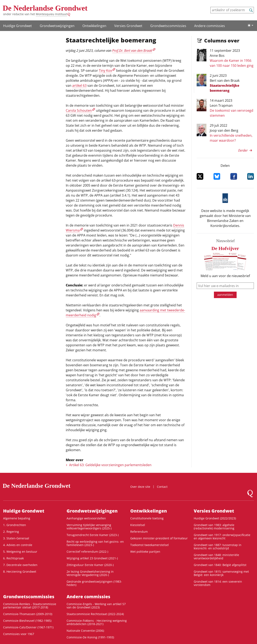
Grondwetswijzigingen (57, 26)
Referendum (139, 532)
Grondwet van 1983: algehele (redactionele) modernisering (214, 527)
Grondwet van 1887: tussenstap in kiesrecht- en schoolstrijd (218, 547)
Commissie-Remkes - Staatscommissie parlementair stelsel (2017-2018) (30, 606)
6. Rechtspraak (13, 558)
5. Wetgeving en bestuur (20, 552)
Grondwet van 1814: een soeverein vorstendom (218, 583)
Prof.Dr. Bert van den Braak (132, 51)
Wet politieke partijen (145, 552)
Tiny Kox (105, 71)
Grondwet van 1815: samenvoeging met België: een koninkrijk (221, 573)
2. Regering (11, 532)
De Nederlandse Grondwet (45, 8)
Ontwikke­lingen (94, 26)
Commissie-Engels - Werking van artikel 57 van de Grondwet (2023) (96, 606)
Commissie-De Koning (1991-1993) (90, 637)
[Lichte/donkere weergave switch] (250, 25)
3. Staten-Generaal (16, 538)
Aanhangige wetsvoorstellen (86, 518)
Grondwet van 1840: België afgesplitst (220, 565)
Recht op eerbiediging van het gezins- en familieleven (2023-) (95, 543)
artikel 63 (79, 85)
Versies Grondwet (128, 26)
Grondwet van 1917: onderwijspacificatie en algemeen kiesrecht (222, 537)
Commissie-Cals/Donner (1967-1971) (28, 627)
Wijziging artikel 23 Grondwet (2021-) (92, 558)
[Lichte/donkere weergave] (250, 25)
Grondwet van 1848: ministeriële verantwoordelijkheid (216, 557)
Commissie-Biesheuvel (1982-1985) (27, 621)
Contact (162, 487)
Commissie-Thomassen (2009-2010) (28, 614)
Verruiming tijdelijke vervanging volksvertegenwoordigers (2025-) (89, 527)
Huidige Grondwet (17, 26)
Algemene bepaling (17, 518)
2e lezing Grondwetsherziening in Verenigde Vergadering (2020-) (90, 573)
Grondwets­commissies (168, 26)
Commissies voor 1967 (19, 634)
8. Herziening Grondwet (20, 572)
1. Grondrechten (15, 525)
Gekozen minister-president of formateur (159, 538)
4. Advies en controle (18, 545)
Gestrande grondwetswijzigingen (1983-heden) (94, 583)
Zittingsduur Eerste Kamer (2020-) (90, 565)
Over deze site (140, 487)
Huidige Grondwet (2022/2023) (215, 518)
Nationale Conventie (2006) (85, 631)
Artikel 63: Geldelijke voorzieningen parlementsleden (110, 465)
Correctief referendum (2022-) (87, 552)
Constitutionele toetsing (147, 518)
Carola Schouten (79, 110)
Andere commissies (210, 26)
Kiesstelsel (138, 525)
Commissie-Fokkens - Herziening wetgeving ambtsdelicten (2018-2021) (97, 622)
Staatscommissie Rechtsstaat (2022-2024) (95, 614)
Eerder (243, 150)
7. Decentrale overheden (20, 565)
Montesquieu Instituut (51, 14)
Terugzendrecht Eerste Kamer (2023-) (93, 535)
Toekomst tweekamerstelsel (150, 545)
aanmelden (225, 295)
